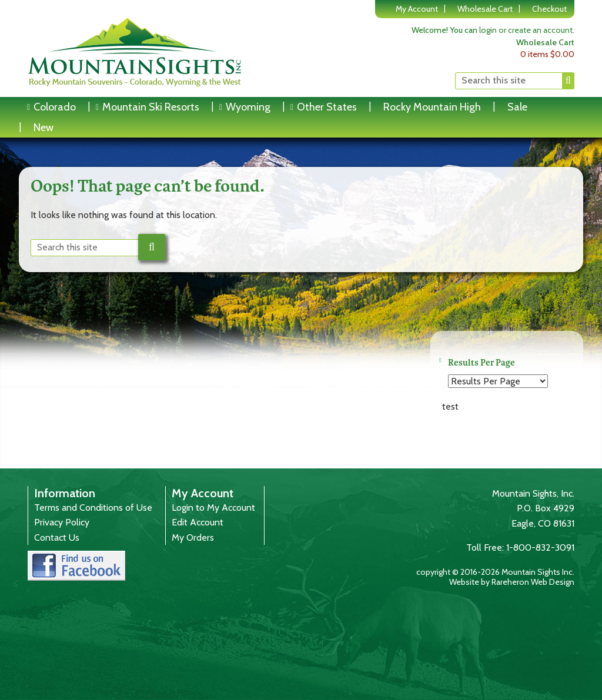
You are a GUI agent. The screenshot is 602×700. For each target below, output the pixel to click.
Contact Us (57, 537)
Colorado (55, 107)
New (44, 128)
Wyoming (248, 107)
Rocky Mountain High (432, 107)
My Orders (193, 537)
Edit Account (198, 522)
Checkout (549, 9)
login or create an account (526, 30)
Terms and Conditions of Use (93, 508)
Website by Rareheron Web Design (512, 582)
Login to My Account (213, 508)
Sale (517, 107)
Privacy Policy (62, 522)
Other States (327, 107)
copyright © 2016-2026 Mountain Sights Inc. (495, 572)
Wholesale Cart (485, 9)
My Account (417, 9)
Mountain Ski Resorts (151, 107)
